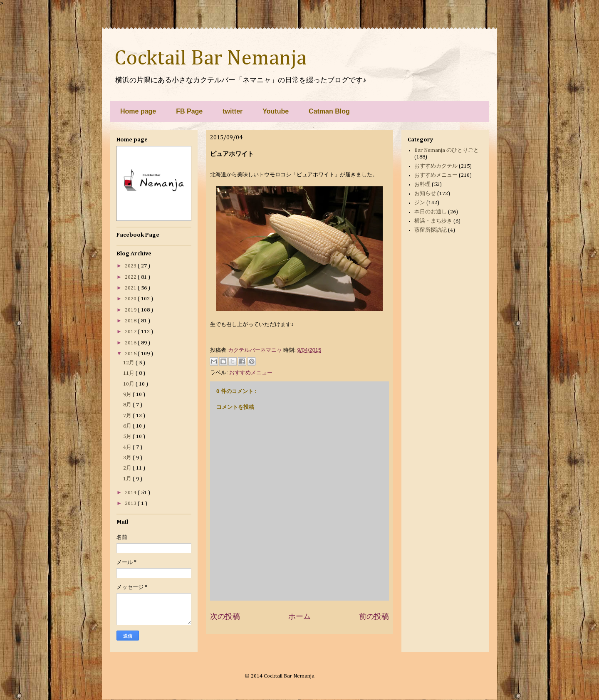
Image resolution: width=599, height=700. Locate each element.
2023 (131, 266)
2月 (128, 468)
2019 (131, 310)
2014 (131, 493)
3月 (128, 458)
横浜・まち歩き (433, 221)
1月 (128, 479)
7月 (128, 416)
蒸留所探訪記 (431, 230)
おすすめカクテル (436, 166)
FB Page (189, 111)
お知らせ (425, 194)
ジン (420, 203)
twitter (233, 111)
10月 (129, 384)
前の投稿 (374, 616)
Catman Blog (329, 111)
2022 (131, 277)
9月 (128, 395)
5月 (128, 437)
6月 (128, 426)
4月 (128, 447)
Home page (138, 111)
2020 (131, 299)
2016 (131, 343)
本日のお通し (431, 212)
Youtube (276, 111)
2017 (131, 332)
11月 (129, 373)
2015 (131, 354)
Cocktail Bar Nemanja (210, 59)
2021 (131, 288)
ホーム (299, 616)
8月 (128, 405)
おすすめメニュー (251, 372)
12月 (129, 363)
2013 (131, 503)
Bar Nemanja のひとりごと (447, 150)
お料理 (422, 184)
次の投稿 (225, 616)
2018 (131, 321)
